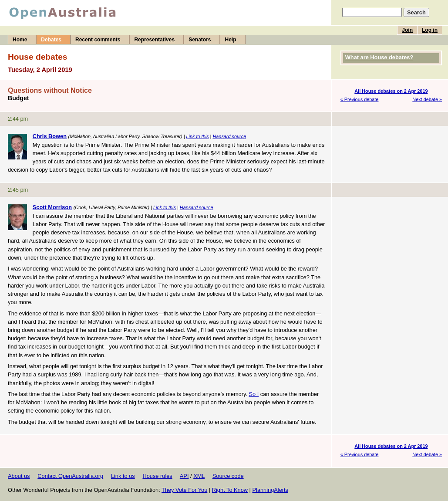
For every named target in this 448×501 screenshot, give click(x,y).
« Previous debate (360, 99)
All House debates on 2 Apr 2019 (391, 91)
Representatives (154, 40)
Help (230, 40)
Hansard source (229, 136)
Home (20, 40)
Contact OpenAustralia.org (70, 476)
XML (199, 476)
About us (19, 476)
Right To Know (230, 490)
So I (254, 394)
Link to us (123, 476)
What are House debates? (379, 57)
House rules (157, 476)
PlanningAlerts (271, 490)
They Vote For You (184, 490)
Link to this (198, 136)
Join (407, 30)
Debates (51, 40)
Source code (228, 476)
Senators (200, 40)
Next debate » (427, 99)
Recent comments (98, 40)
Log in (430, 30)
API (184, 476)
